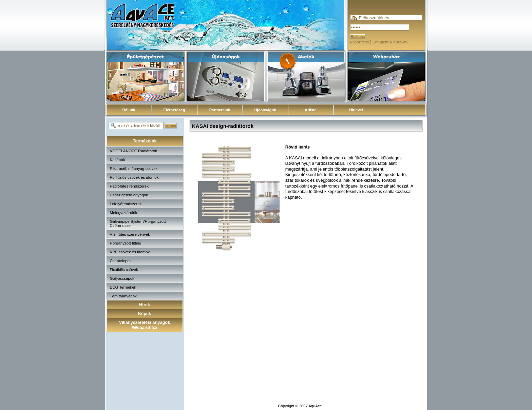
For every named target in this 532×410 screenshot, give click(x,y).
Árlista (311, 110)
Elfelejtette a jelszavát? (390, 42)
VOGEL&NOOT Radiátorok (134, 151)
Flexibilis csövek (124, 270)
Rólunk (129, 110)
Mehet (171, 126)
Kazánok (118, 160)
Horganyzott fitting (126, 243)
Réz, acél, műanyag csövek (134, 169)
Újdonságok (265, 110)
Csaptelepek (121, 261)
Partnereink (220, 110)
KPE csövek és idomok (130, 252)
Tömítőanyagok (123, 296)
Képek (145, 314)
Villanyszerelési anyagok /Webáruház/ (145, 325)
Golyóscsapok (122, 278)
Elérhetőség (174, 110)
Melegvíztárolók (124, 213)
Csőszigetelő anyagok (129, 195)
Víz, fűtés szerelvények (130, 234)
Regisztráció (360, 42)
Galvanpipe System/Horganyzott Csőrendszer (138, 223)
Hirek (145, 305)
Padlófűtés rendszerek (129, 186)
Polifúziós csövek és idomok (134, 177)
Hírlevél (356, 110)
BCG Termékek (123, 287)
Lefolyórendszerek (126, 204)
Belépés (358, 37)
